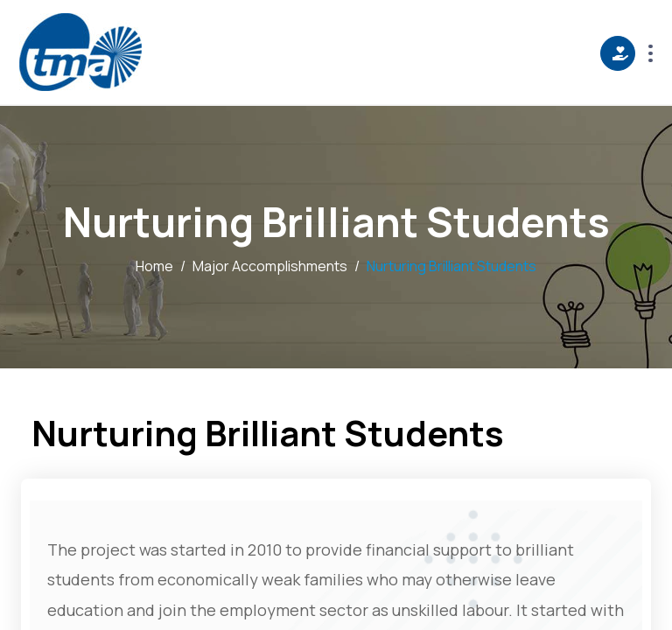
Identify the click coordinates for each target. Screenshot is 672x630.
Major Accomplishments (270, 266)
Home (154, 266)
